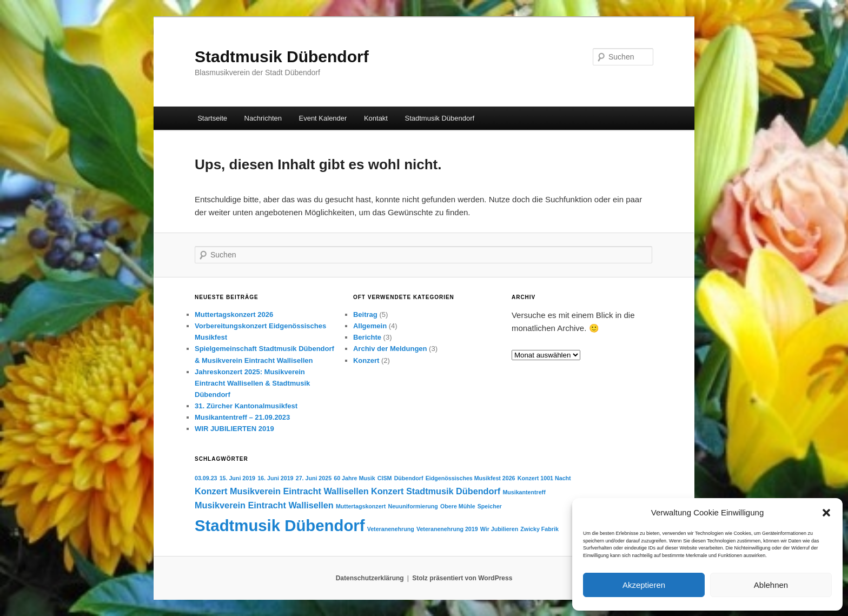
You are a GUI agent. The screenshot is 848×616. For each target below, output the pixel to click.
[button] (826, 513)
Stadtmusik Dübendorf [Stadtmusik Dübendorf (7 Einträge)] (280, 525)
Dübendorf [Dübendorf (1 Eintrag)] (409, 478)
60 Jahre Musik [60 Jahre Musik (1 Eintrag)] (354, 478)
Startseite (212, 118)
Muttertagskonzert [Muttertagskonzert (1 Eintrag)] (361, 506)
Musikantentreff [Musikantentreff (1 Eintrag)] (524, 492)
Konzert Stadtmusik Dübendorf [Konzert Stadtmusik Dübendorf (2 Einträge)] (436, 491)
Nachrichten (263, 118)
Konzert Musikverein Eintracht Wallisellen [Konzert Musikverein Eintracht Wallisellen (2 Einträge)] (282, 491)
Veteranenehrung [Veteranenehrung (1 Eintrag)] (391, 529)
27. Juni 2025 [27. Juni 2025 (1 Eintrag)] (314, 478)
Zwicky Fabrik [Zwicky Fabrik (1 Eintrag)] (539, 529)
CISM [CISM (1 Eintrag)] (385, 478)
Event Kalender (323, 118)
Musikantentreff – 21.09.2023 (242, 417)
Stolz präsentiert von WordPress (462, 578)
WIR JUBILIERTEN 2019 (234, 429)
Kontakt (376, 118)
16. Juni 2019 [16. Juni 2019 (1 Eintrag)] (275, 478)
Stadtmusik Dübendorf (282, 57)
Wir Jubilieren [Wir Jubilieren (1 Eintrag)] (499, 529)
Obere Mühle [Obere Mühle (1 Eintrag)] (458, 506)
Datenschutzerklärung (370, 578)
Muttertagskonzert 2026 (234, 314)
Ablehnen (771, 585)
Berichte (367, 337)
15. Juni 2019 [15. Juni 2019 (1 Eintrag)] (237, 478)
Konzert (366, 360)
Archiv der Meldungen (390, 349)
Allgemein (370, 326)
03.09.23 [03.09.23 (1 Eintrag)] (206, 478)
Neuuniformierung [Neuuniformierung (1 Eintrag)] (413, 506)
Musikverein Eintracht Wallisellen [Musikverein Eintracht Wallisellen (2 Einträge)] (264, 505)
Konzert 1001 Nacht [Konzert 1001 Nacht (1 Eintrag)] (544, 478)
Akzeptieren (644, 585)
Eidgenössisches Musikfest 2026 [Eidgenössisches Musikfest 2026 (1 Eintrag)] (471, 478)
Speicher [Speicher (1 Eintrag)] (490, 506)
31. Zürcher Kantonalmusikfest (246, 406)
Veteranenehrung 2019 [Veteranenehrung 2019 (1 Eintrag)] (447, 529)
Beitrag (365, 314)
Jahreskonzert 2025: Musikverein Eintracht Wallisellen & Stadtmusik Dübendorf (252, 383)
